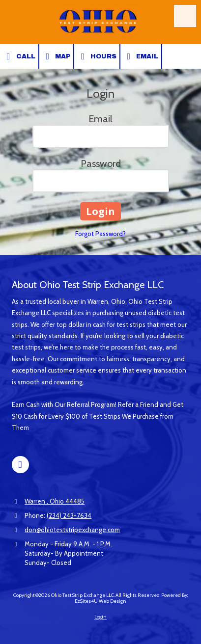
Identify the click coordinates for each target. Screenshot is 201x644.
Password (101, 163)
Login (100, 617)
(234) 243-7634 (69, 515)
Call (19, 56)
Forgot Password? (100, 234)
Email (141, 56)
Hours (97, 56)
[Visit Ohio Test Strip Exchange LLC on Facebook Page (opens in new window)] (20, 465)
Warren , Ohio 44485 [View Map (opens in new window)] (55, 501)
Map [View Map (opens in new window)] (57, 56)
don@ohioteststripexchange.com (72, 530)
